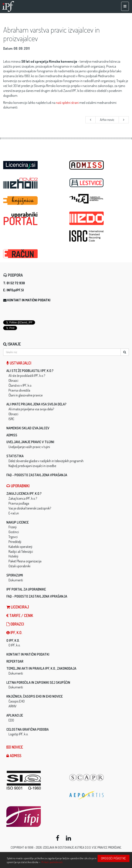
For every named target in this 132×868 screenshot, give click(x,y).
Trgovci (13, 537)
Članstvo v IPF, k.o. (20, 385)
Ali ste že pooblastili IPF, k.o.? (30, 371)
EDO (11, 720)
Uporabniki (18, 486)
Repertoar (15, 661)
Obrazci (13, 380)
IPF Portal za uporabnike (26, 589)
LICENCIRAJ (18, 607)
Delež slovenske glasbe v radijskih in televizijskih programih (46, 461)
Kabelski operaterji (20, 547)
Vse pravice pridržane (106, 847)
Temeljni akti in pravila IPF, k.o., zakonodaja (41, 668)
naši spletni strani (67, 103)
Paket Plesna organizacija (25, 561)
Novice (15, 747)
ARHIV (13, 706)
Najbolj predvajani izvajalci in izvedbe (32, 466)
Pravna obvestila (19, 390)
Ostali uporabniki (19, 566)
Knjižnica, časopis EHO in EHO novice (35, 696)
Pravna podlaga (19, 503)
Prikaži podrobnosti (52, 862)
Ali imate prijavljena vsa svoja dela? (36, 404)
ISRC (11, 419)
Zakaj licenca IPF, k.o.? (24, 494)
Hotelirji (13, 556)
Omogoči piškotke (114, 858)
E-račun (14, 513)
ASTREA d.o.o (83, 847)
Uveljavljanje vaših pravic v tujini (29, 447)
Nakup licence (18, 522)
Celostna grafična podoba (28, 729)
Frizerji (13, 527)
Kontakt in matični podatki (29, 300)
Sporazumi (15, 575)
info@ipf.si (15, 290)
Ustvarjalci (19, 363)
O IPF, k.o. (13, 640)
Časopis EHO (17, 701)
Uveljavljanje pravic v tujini (30, 442)
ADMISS (12, 435)
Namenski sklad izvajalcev (28, 428)
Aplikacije (15, 715)
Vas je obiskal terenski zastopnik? (30, 508)
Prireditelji (15, 542)
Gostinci (14, 532)
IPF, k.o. (14, 633)
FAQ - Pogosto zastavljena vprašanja (37, 475)
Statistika (15, 456)
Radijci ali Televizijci (21, 552)
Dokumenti (16, 580)
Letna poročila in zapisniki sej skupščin (38, 682)
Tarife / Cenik (20, 615)
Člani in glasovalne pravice (26, 395)
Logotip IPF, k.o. (18, 734)
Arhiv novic (107, 120)
